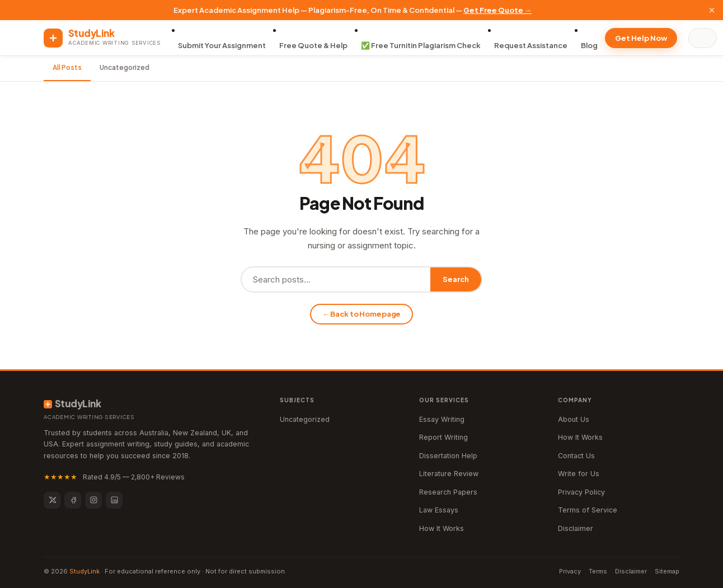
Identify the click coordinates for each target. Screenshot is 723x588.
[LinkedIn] (114, 500)
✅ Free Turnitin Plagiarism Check (421, 45)
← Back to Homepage (362, 314)
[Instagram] (93, 500)
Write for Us (579, 474)
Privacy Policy (581, 492)
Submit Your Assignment (222, 45)
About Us (574, 419)
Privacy (570, 571)
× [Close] (712, 10)
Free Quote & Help (313, 45)
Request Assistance (531, 45)
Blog (589, 45)
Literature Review (449, 474)
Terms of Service (588, 510)
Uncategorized (125, 67)
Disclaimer (576, 528)
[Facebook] (73, 500)
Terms (598, 571)
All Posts (67, 67)
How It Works (442, 528)
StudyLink (84, 571)
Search (456, 279)
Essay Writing (442, 419)
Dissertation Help (448, 456)
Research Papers (448, 492)
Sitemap (667, 571)
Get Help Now (641, 38)
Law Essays (439, 510)
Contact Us (576, 456)
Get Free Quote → (497, 10)
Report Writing (443, 437)
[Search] (705, 38)
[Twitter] (52, 500)
